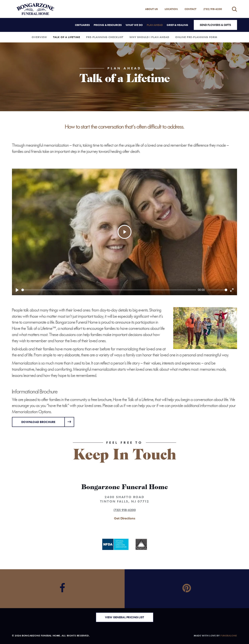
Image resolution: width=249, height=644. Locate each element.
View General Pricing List (125, 617)
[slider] (109, 290)
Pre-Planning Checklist (105, 37)
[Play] (17, 290)
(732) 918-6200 (213, 9)
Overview (39, 37)
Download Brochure (38, 422)
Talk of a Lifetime (67, 37)
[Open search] (234, 9)
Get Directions (125, 518)
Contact (190, 9)
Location (171, 9)
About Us (151, 9)
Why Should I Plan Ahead (149, 37)
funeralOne (229, 635)
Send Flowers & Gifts (215, 25)
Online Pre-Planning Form (196, 37)
